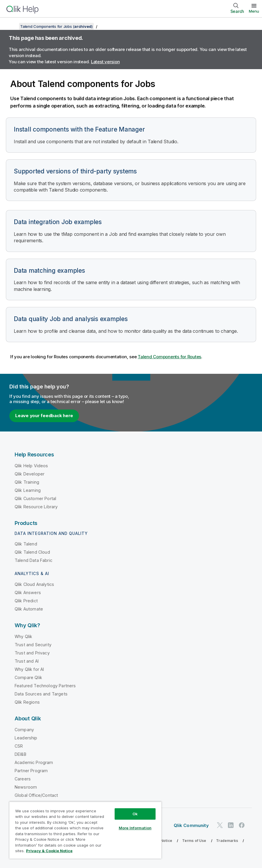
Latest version (105, 62)
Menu (254, 11)
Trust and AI (27, 661)
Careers (23, 779)
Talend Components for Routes (169, 357)
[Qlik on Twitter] (220, 825)
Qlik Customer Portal (35, 498)
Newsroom (26, 787)
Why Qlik (23, 636)
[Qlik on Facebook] (242, 825)
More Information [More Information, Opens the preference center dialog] (135, 828)
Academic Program (34, 762)
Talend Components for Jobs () (56, 26)
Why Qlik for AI (29, 669)
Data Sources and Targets (41, 694)
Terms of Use (194, 841)
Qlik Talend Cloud (32, 552)
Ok (135, 814)
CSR (19, 746)
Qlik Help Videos (31, 466)
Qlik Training (27, 482)
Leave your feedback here (44, 416)
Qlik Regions (27, 702)
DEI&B (20, 754)
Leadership (26, 738)
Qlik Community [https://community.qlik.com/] (191, 825)
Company (24, 730)
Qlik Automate (29, 609)
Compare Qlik (28, 677)
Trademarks (227, 841)
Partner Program (31, 771)
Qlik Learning (28, 490)
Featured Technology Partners (45, 686)
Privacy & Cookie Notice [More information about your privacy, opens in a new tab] (49, 851)
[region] (85, 830)
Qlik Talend (26, 544)
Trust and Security (33, 645)
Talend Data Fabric (33, 560)
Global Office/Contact (36, 795)
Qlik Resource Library (36, 507)
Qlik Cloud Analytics (34, 584)
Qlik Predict (26, 601)
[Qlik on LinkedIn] (231, 825)
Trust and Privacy (32, 653)
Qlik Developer (30, 474)
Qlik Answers (28, 592)
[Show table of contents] (12, 26)
